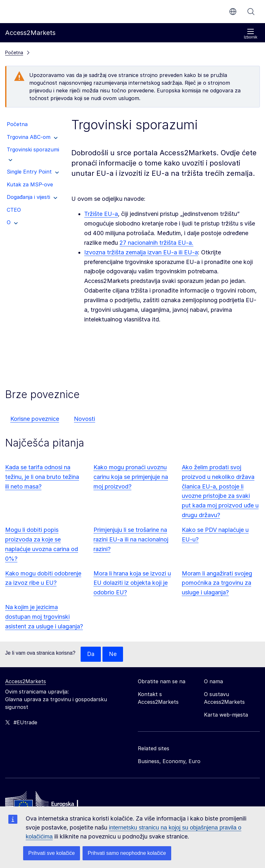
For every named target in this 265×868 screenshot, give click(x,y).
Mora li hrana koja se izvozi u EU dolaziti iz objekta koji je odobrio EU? (132, 583)
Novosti (84, 419)
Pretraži (251, 12)
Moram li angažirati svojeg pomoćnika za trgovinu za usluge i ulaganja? (217, 583)
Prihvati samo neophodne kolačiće (127, 853)
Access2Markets (26, 682)
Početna (14, 52)
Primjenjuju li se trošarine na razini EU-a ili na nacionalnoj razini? (131, 539)
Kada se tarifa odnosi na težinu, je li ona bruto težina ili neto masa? (42, 477)
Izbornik (251, 34)
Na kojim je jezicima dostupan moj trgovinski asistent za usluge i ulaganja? (44, 617)
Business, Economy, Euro (169, 762)
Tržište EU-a (101, 214)
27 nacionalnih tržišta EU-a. (156, 243)
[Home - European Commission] (52, 804)
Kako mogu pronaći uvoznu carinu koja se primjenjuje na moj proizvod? (131, 477)
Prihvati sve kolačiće (52, 853)
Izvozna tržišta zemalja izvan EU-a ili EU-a (141, 252)
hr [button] (233, 12)
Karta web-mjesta (226, 715)
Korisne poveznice (35, 419)
